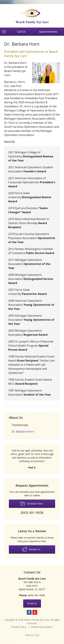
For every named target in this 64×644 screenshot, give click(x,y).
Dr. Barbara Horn (23, 431)
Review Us (31, 549)
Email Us (32, 603)
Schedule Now (31, 503)
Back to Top (32, 635)
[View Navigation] (5, 32)
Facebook (29, 612)
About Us (16, 418)
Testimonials (20, 425)
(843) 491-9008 (37, 595)
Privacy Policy (19, 627)
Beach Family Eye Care (37, 620)
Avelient (48, 627)
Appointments (48, 32)
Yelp (35, 612)
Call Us (21, 32)
